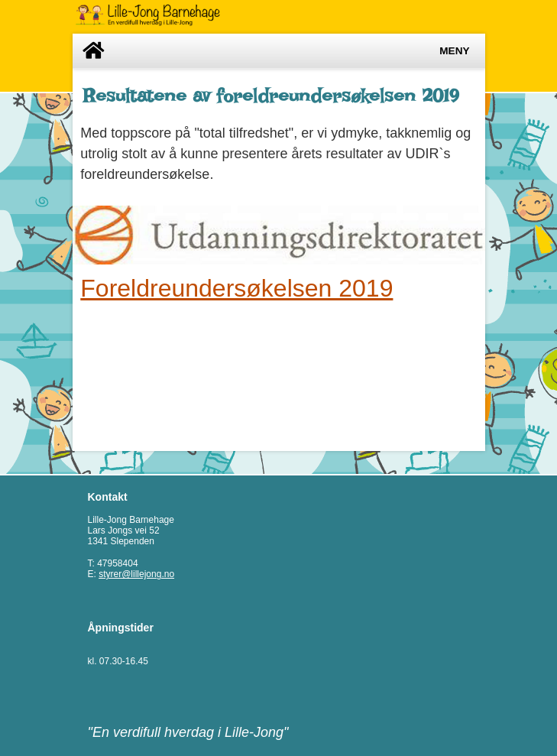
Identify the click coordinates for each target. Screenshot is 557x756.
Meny (454, 51)
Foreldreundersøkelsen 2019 (236, 288)
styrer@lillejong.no (136, 574)
